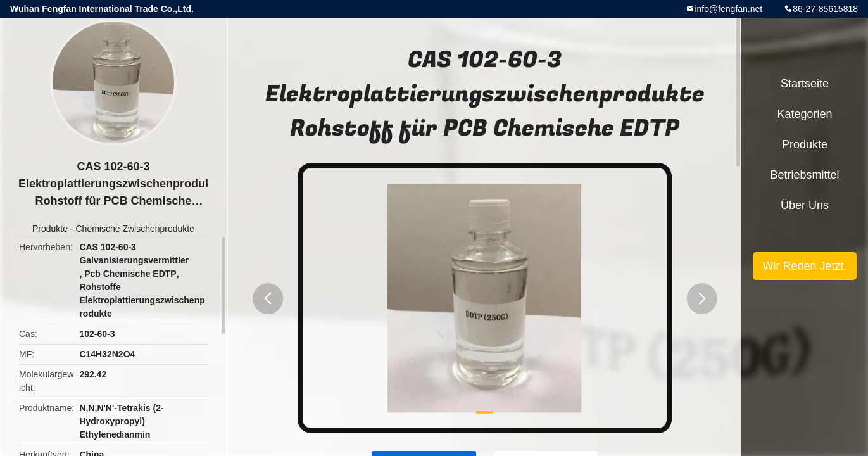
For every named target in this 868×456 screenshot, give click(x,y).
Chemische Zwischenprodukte (135, 229)
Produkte (50, 229)
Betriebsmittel (804, 175)
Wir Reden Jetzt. (804, 266)
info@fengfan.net (728, 9)
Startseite (805, 84)
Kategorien (804, 114)
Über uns (805, 205)
